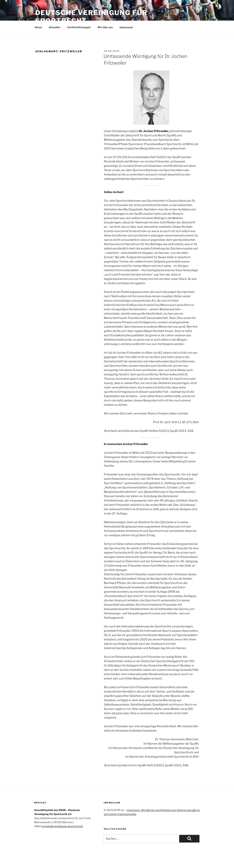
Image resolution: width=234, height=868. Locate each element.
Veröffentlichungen (79, 27)
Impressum (126, 27)
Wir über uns (105, 27)
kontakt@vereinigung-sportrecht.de (62, 826)
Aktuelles (54, 27)
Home (38, 27)
